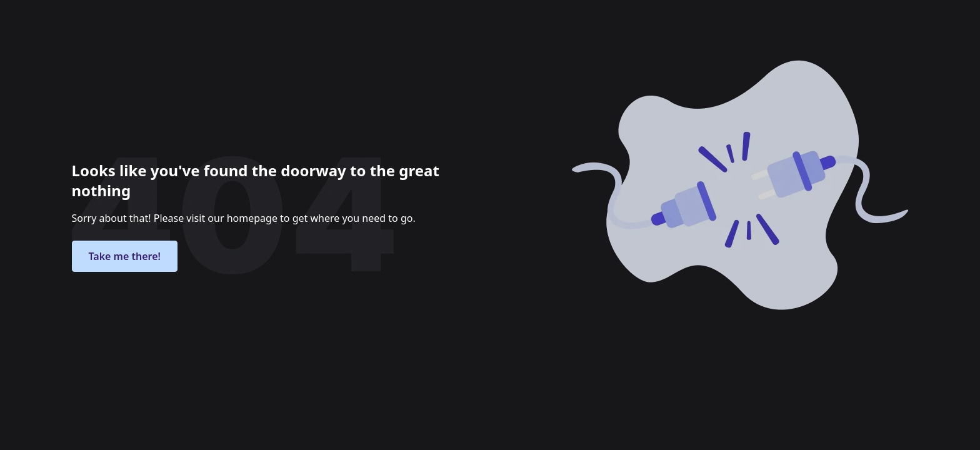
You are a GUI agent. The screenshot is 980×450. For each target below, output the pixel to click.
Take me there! (125, 256)
